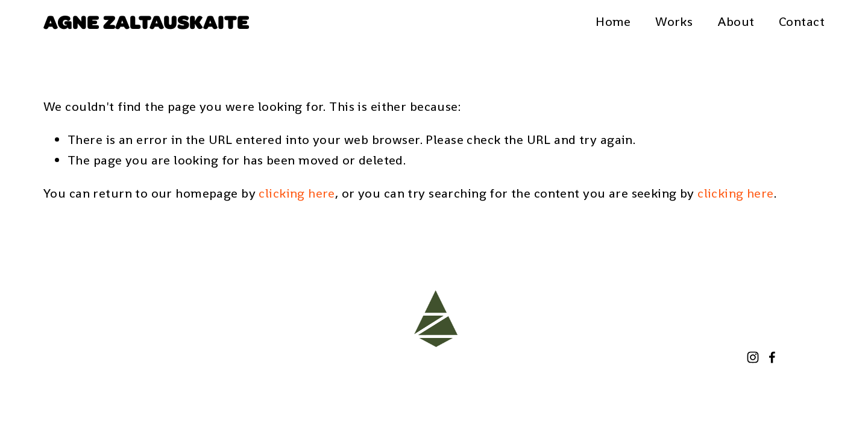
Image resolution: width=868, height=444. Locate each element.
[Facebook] (772, 357)
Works (674, 21)
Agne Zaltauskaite (146, 21)
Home (613, 21)
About (736, 21)
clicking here (297, 193)
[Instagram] (753, 357)
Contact (802, 21)
